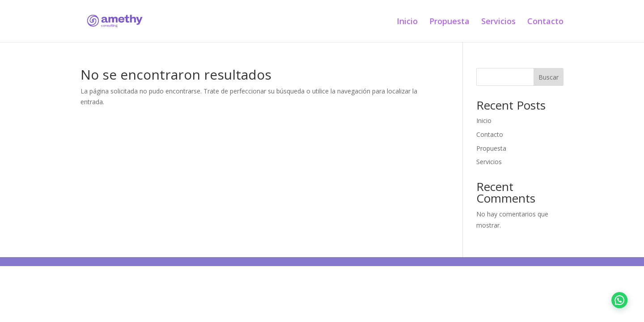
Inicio (407, 22)
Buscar (549, 77)
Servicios (498, 22)
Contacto (545, 22)
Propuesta (449, 22)
